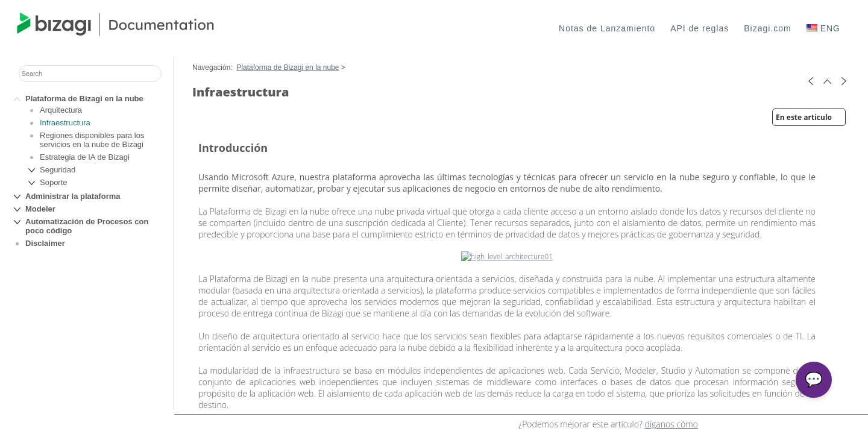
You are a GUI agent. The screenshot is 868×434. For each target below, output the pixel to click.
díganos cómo (671, 424)
